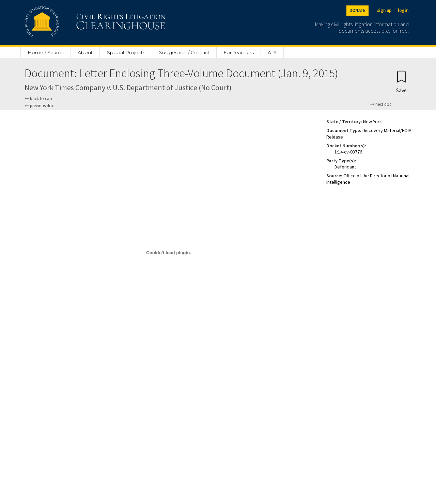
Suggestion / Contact (184, 52)
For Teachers (239, 52)
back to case (39, 99)
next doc (381, 104)
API (272, 52)
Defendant (345, 167)
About (85, 52)
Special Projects (126, 52)
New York (372, 121)
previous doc (39, 106)
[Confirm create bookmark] (401, 82)
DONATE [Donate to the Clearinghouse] (357, 10)
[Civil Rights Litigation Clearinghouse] (76, 22)
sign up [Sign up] (384, 10)
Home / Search (46, 52)
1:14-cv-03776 (348, 152)
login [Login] (403, 10)
